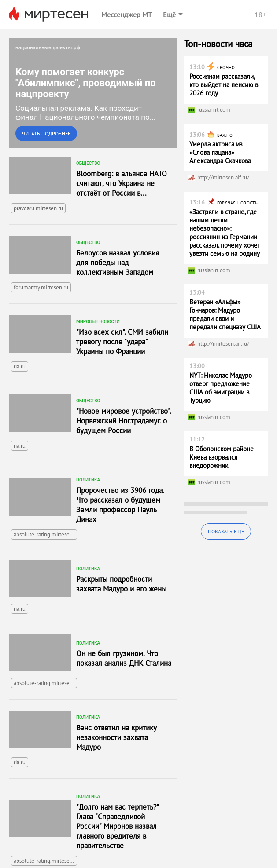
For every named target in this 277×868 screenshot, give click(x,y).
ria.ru (20, 367)
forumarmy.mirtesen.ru (41, 287)
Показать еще (226, 531)
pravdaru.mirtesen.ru (38, 208)
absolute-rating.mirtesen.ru (45, 534)
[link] (93, 93)
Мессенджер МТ (127, 15)
